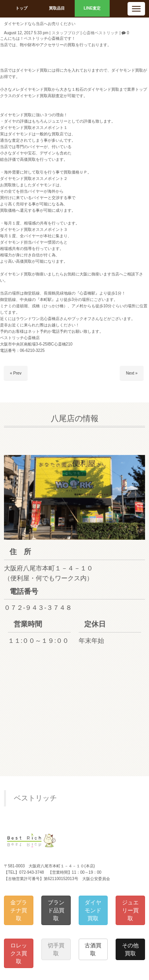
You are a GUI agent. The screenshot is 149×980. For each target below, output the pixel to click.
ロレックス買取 (19, 953)
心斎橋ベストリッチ (101, 33)
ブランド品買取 (56, 910)
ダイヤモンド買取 (93, 910)
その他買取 (130, 949)
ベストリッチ (35, 798)
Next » (132, 373)
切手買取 (56, 949)
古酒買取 (93, 949)
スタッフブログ (66, 33)
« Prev (16, 373)
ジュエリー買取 (130, 910)
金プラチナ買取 (19, 910)
